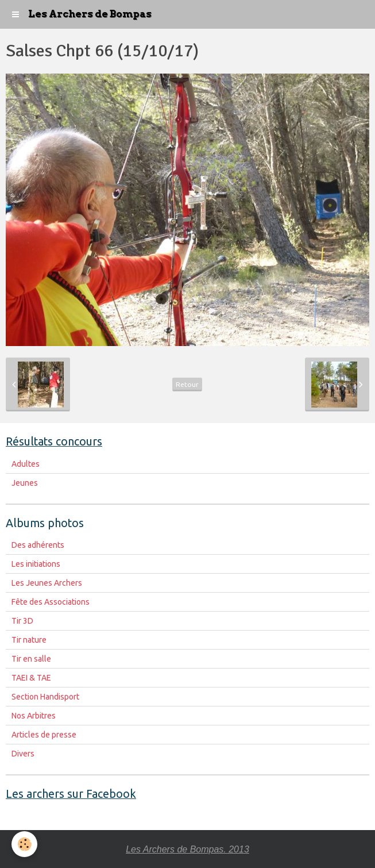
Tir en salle (31, 659)
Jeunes (25, 483)
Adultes (26, 464)
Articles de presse (44, 735)
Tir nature (29, 640)
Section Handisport (45, 697)
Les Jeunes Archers (47, 583)
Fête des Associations (51, 602)
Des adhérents (38, 545)
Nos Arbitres (34, 716)
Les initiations (36, 564)
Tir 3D (22, 621)
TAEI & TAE (31, 678)
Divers (23, 754)
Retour (187, 384)
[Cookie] (24, 844)
